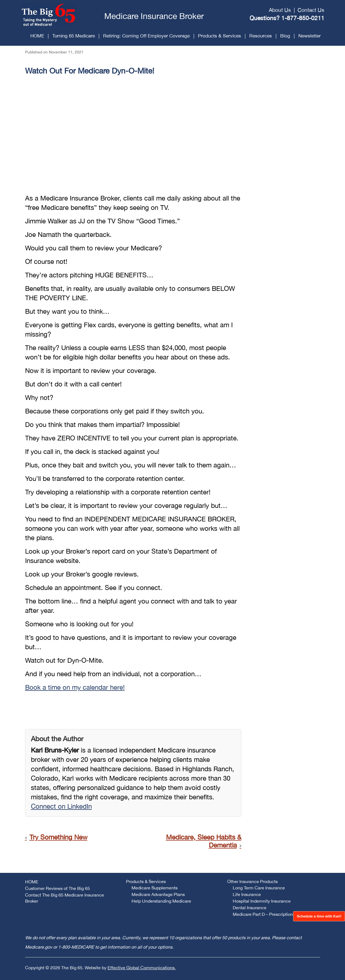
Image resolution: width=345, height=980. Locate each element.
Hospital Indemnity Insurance (262, 901)
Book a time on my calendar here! (75, 687)
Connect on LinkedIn (61, 806)
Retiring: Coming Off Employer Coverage (146, 36)
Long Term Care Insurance (259, 888)
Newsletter (310, 36)
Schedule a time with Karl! (319, 916)
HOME (37, 36)
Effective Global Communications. (142, 968)
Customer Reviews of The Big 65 (57, 888)
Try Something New (58, 837)
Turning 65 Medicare (74, 36)
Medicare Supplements (155, 888)
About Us (280, 10)
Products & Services (220, 36)
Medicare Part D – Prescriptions (264, 914)
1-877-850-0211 (303, 18)
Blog (285, 36)
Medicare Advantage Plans (158, 894)
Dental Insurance (250, 908)
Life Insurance (247, 894)
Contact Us (311, 10)
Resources (261, 36)
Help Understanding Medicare (161, 901)
